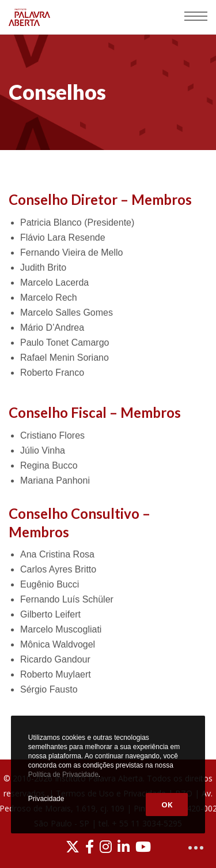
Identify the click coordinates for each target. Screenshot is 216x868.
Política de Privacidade (63, 775)
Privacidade (46, 799)
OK (167, 805)
